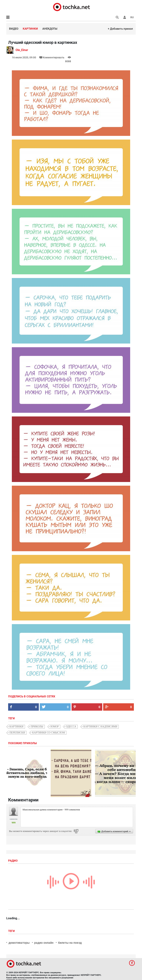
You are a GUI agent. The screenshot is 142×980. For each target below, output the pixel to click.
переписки (17, 733)
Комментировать (52, 57)
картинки (16, 727)
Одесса (71, 727)
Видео (14, 29)
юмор (55, 727)
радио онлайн (44, 943)
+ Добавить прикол (120, 29)
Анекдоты (50, 29)
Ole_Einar (22, 50)
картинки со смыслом (49, 733)
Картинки (30, 29)
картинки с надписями (100, 727)
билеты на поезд (70, 943)
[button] (125, 17)
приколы (37, 727)
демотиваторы (19, 943)
